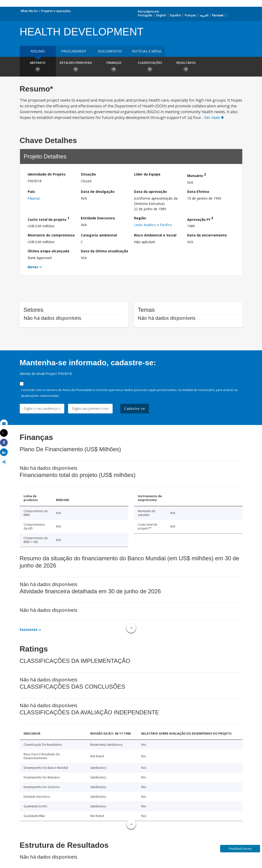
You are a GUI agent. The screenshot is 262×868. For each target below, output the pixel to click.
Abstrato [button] (38, 67)
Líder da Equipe (147, 174)
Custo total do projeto (48, 219)
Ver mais (214, 117)
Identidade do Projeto (47, 174)
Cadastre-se (135, 408)
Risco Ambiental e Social (155, 235)
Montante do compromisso (51, 235)
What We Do (29, 11)
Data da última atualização (105, 251)
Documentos (110, 51)
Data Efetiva (198, 192)
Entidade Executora (98, 218)
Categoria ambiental (99, 235)
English (161, 15)
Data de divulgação (98, 192)
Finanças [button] (114, 67)
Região (140, 218)
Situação (88, 174)
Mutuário (197, 175)
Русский (218, 15)
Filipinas (34, 198)
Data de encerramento (207, 235)
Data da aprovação (150, 192)
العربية (204, 15)
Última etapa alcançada (48, 251)
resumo (38, 51)
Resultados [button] (186, 67)
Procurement (74, 51)
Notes (33, 267)
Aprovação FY (200, 219)
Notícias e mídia (147, 51)
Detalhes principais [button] (76, 67)
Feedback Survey (240, 849)
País (31, 192)
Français (190, 15)
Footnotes (29, 630)
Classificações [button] (150, 67)
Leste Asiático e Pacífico (153, 225)
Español (175, 15)
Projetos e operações (56, 11)
